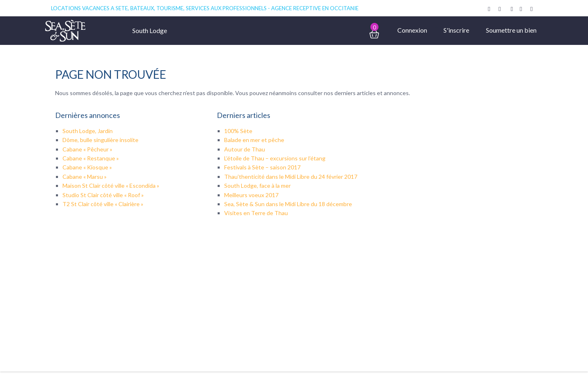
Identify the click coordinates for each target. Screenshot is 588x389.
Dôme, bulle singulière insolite (100, 140)
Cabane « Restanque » (91, 158)
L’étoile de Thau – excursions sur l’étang (275, 158)
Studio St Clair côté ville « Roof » (103, 195)
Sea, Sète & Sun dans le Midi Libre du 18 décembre (288, 204)
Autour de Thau (245, 149)
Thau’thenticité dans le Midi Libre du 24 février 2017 (291, 177)
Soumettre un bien (511, 30)
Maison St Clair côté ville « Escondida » (111, 186)
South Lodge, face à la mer (257, 186)
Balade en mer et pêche (254, 140)
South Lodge (150, 30)
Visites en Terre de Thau (256, 213)
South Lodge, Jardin (88, 131)
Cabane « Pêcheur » (87, 149)
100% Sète (238, 131)
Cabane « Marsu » (85, 177)
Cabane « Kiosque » (87, 167)
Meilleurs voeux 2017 (251, 195)
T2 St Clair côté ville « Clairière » (103, 204)
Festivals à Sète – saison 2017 (262, 167)
